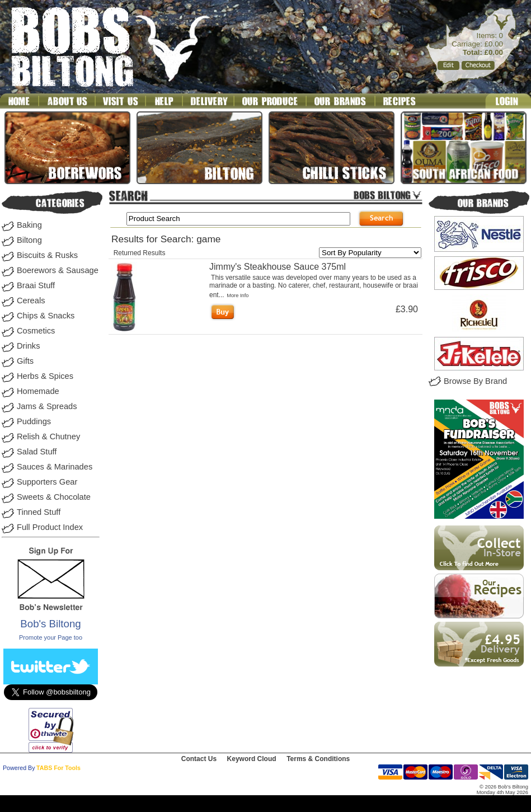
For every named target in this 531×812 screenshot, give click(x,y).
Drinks (29, 346)
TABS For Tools (58, 768)
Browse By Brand (475, 381)
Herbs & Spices (45, 376)
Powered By (19, 768)
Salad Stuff (37, 452)
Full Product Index (50, 527)
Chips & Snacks (46, 316)
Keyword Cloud (252, 759)
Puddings (34, 421)
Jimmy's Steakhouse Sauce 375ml (278, 267)
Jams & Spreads (47, 406)
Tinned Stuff (39, 512)
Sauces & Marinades (55, 467)
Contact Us (199, 759)
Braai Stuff (36, 285)
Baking (29, 225)
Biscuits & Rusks (47, 255)
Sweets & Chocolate (54, 497)
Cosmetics (36, 331)
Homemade (38, 391)
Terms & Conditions (318, 759)
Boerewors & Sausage (58, 270)
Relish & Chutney (48, 436)
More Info (238, 295)
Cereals (31, 301)
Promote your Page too (51, 637)
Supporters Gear (47, 482)
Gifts (25, 361)
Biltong (29, 240)
